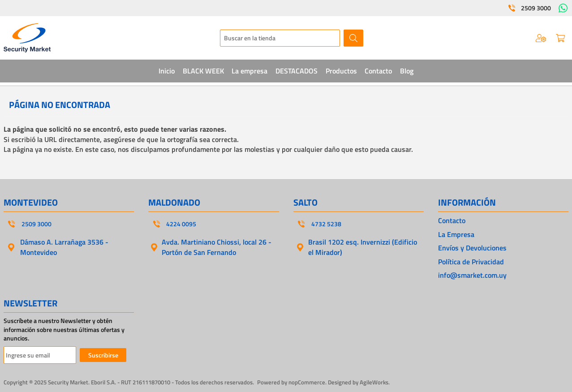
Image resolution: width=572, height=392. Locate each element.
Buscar (353, 38)
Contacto (452, 220)
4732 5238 (326, 224)
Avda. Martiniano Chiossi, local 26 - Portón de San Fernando (217, 247)
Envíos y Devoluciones (472, 248)
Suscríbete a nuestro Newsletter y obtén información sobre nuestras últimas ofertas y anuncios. (64, 330)
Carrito (560, 38)
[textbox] (280, 38)
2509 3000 (536, 8)
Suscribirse (103, 355)
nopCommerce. (308, 382)
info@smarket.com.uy (472, 275)
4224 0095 (181, 224)
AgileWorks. (375, 382)
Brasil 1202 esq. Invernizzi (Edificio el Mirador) (363, 247)
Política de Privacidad (471, 262)
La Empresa (456, 234)
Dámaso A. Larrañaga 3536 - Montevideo (64, 247)
